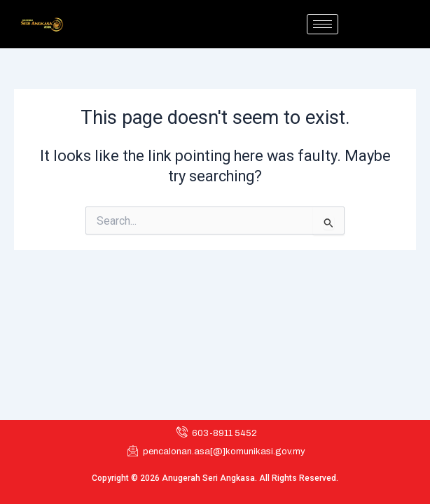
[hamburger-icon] (322, 24)
